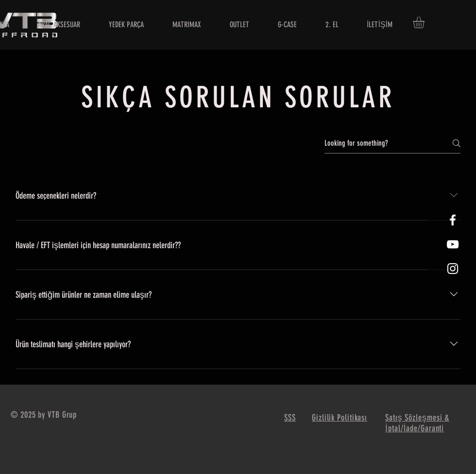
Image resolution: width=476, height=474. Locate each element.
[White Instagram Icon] (453, 269)
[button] (425, 22)
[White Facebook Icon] (453, 220)
